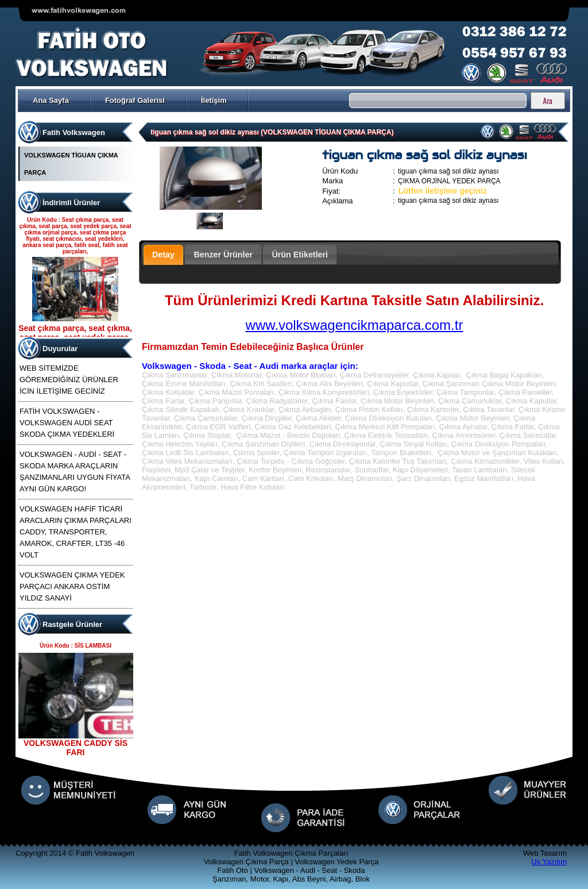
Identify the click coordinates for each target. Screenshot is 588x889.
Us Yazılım (549, 862)
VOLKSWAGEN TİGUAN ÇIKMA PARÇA (71, 164)
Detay (163, 255)
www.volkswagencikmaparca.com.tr (355, 325)
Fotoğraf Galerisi (135, 100)
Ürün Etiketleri (300, 255)
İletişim (214, 100)
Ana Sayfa (51, 100)
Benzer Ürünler (223, 255)
